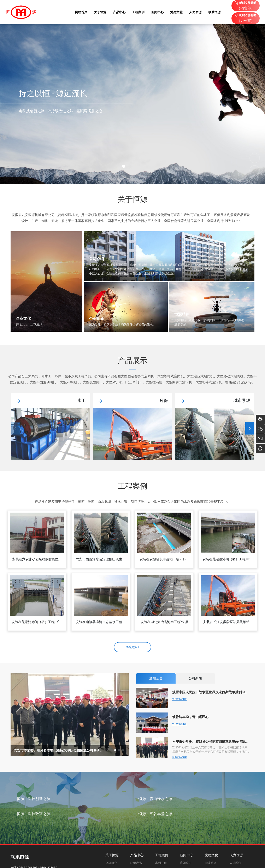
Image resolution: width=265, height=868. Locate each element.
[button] (124, 166)
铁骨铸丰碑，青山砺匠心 (190, 717)
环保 (164, 400)
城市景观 (242, 400)
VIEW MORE (179, 699)
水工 (82, 400)
